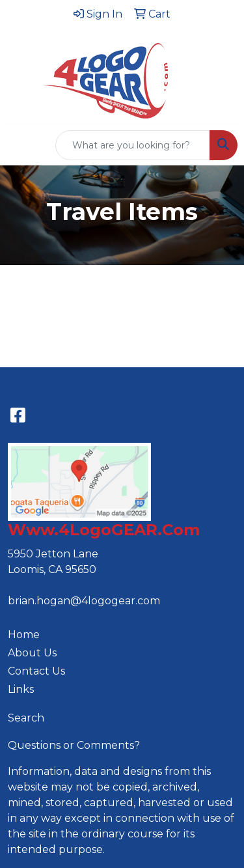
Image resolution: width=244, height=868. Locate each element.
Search (26, 718)
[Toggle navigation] (20, 145)
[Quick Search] (133, 145)
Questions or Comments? (74, 745)
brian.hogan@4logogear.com (84, 601)
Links (21, 689)
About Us (32, 653)
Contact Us (36, 671)
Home (24, 635)
